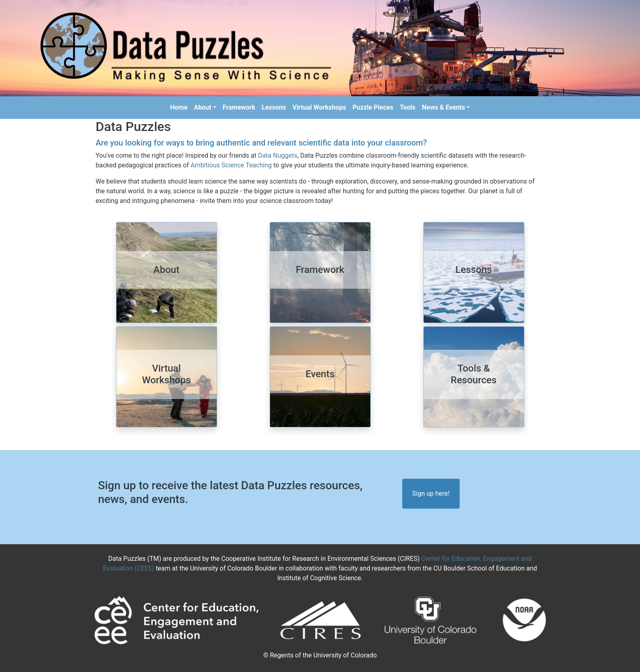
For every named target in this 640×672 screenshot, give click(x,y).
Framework (239, 107)
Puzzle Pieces (373, 107)
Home (179, 107)
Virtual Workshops (319, 107)
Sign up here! (431, 493)
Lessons (274, 107)
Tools (408, 107)
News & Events (444, 107)
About (203, 107)
